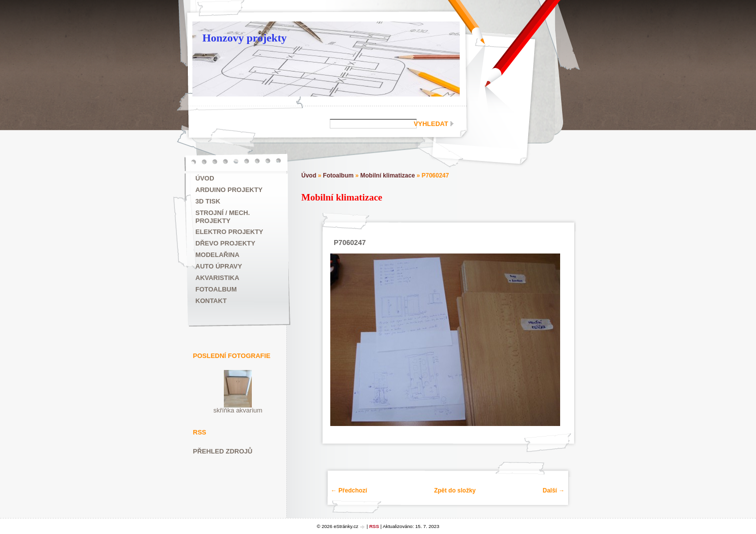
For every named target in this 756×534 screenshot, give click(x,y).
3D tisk (208, 201)
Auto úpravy (219, 266)
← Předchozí (349, 490)
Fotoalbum (216, 289)
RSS (374, 526)
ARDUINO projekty (229, 190)
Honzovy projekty (245, 38)
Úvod (205, 178)
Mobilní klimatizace (387, 175)
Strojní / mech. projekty (223, 217)
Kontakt (211, 301)
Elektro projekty (229, 232)
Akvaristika (217, 278)
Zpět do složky (455, 490)
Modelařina (217, 255)
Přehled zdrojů (223, 451)
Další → (554, 490)
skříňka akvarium (238, 410)
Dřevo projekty (225, 243)
